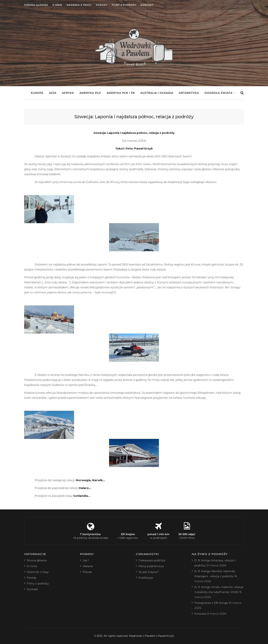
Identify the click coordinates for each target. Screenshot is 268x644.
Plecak (87, 572)
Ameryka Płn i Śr (121, 93)
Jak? (86, 560)
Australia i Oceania (157, 93)
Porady (102, 5)
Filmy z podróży (124, 5)
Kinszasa (200, 614)
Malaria (88, 566)
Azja (53, 93)
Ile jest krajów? (149, 572)
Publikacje (146, 578)
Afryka (68, 93)
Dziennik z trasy (79, 5)
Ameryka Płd (90, 93)
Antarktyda (189, 93)
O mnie (57, 5)
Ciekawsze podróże (152, 560)
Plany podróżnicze (151, 566)
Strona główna (36, 5)
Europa (37, 93)
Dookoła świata (218, 93)
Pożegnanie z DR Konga (211, 603)
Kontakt (147, 5)
